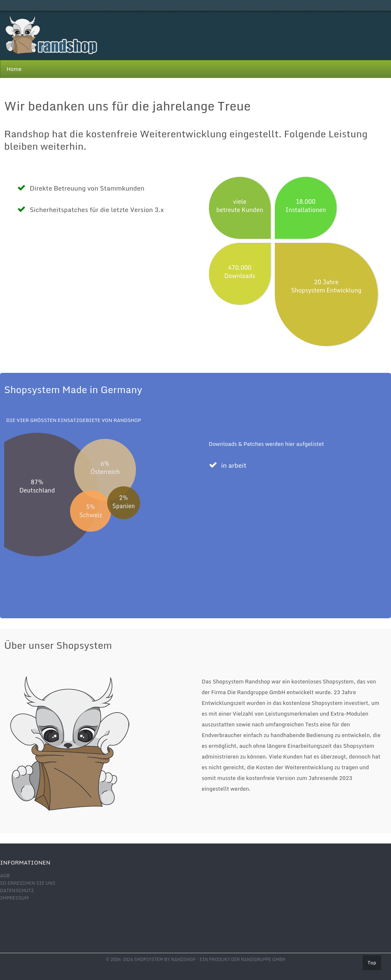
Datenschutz (17, 890)
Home (14, 69)
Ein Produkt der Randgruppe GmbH (242, 959)
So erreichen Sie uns (28, 883)
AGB (5, 876)
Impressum (14, 898)
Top (372, 962)
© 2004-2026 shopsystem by (150, 959)
